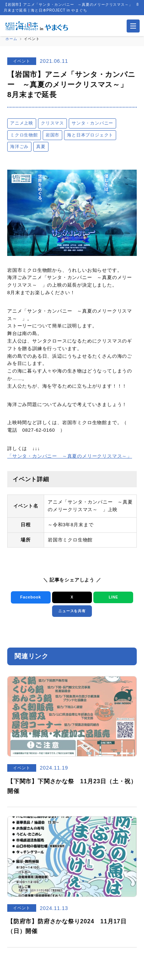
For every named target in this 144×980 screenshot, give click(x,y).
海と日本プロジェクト (90, 135)
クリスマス (52, 123)
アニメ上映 (22, 123)
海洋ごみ (19, 147)
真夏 (41, 147)
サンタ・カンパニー (92, 123)
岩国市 (52, 135)
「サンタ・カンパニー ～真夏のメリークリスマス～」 (70, 456)
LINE (113, 597)
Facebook (31, 597)
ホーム (11, 39)
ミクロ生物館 (24, 135)
